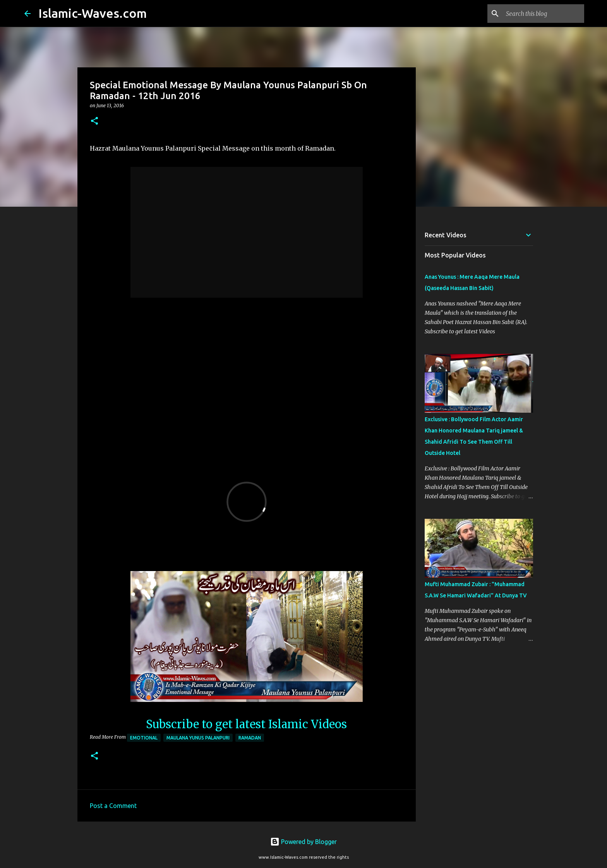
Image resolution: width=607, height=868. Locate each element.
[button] (94, 121)
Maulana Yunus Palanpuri (198, 738)
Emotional (144, 738)
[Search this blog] (544, 14)
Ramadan (250, 738)
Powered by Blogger (303, 842)
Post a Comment (113, 806)
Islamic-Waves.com (93, 13)
